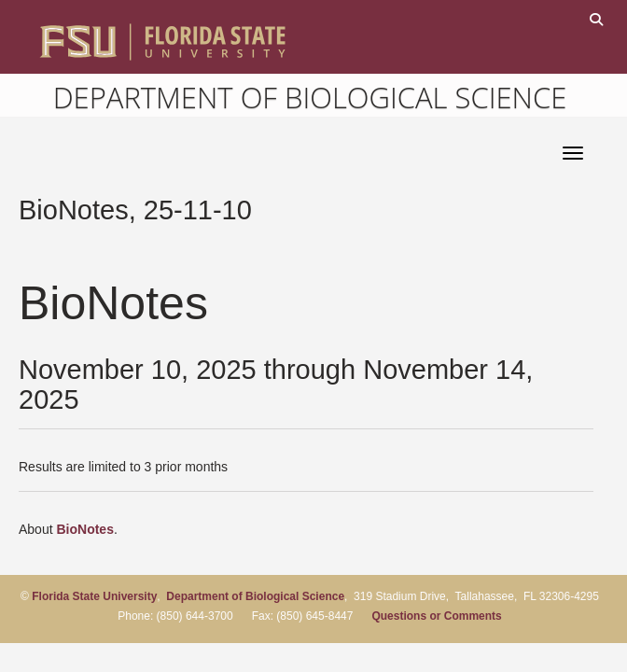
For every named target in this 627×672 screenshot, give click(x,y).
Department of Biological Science (310, 97)
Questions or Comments (436, 616)
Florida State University (94, 596)
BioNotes (84, 529)
